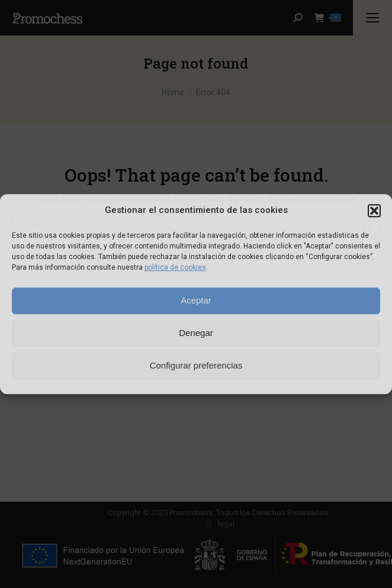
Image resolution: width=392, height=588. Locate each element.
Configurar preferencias (196, 365)
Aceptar (196, 300)
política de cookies (175, 267)
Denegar (196, 333)
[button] (374, 211)
